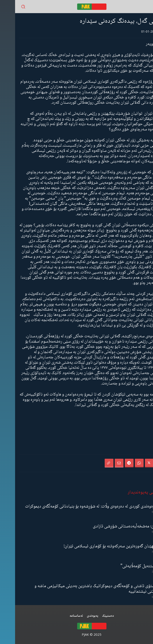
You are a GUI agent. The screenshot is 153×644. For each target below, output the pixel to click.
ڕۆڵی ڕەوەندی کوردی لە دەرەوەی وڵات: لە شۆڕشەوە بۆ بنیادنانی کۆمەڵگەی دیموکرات (79, 507)
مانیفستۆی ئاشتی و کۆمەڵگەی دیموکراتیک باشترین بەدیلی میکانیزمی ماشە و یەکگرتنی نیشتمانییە (84, 589)
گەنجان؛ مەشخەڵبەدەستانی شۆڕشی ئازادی (113, 526)
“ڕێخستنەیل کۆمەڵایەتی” (127, 566)
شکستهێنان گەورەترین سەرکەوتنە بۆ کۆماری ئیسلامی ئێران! (98, 546)
